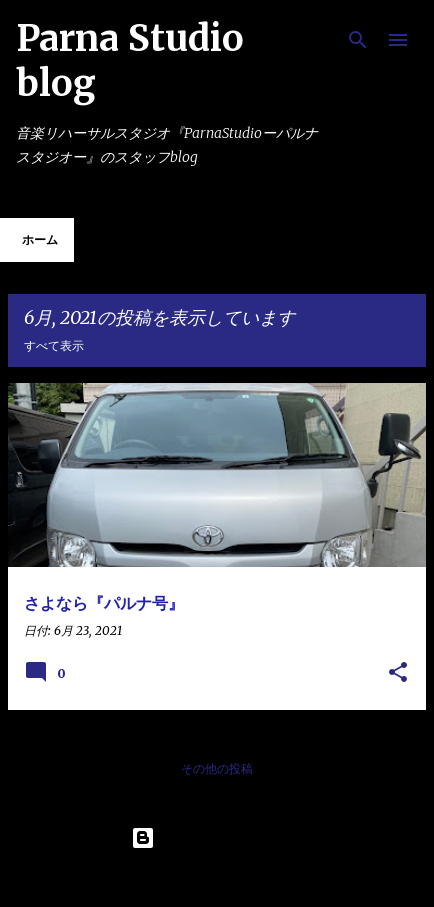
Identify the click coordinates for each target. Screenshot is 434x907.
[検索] (358, 40)
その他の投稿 (217, 768)
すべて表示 (54, 345)
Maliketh (269, 879)
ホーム (40, 239)
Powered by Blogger (217, 838)
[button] (398, 673)
